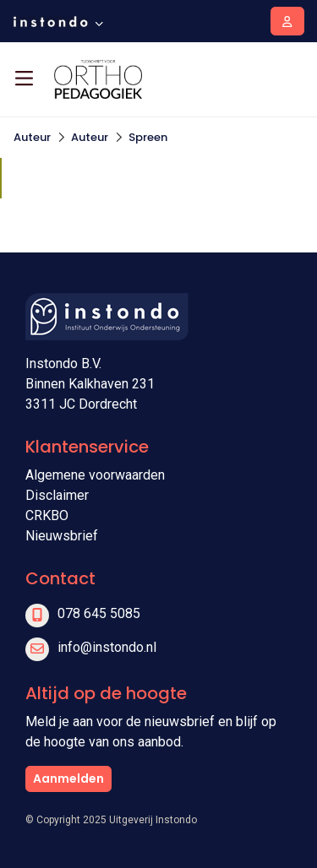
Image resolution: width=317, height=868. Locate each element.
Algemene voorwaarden (95, 475)
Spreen (148, 137)
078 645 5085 (99, 613)
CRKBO (47, 515)
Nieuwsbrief (62, 536)
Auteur (32, 137)
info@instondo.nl (107, 647)
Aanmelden (68, 778)
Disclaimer (57, 495)
